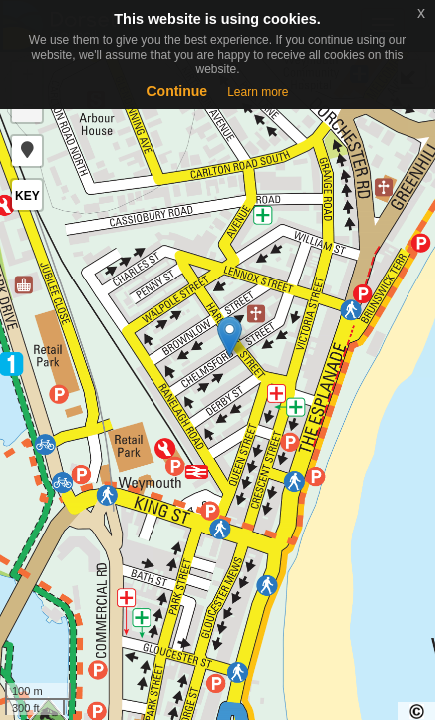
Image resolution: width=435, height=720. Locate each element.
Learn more (257, 92)
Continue (176, 91)
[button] (27, 151)
